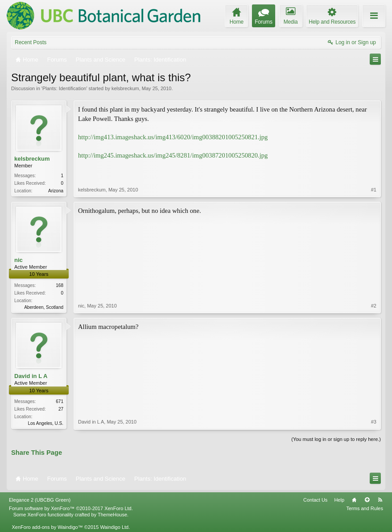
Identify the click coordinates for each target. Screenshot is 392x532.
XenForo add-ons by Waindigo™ (47, 527)
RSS (380, 500)
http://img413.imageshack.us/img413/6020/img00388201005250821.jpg (173, 137)
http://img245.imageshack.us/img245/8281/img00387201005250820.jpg (173, 155)
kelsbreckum (125, 88)
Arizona (56, 191)
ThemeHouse (112, 515)
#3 (374, 422)
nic (19, 260)
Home (354, 500)
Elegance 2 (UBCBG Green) (40, 500)
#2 (374, 306)
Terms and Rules (365, 508)
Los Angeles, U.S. (46, 423)
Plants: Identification (64, 88)
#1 (374, 190)
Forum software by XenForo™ (71, 508)
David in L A (31, 376)
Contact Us (315, 500)
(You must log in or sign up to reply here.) (336, 439)
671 (60, 401)
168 (60, 285)
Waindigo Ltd (114, 527)
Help (339, 500)
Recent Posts (31, 42)
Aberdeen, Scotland (44, 307)
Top (367, 500)
